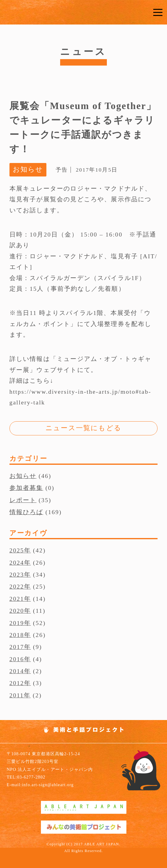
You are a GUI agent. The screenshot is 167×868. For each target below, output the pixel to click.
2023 (17, 574)
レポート (23, 500)
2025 (17, 550)
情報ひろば (26, 512)
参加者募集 (26, 488)
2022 (17, 586)
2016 (17, 659)
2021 (17, 599)
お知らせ (23, 476)
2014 (17, 671)
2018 (17, 635)
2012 (17, 683)
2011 (17, 695)
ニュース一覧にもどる (83, 428)
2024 (17, 563)
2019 (17, 623)
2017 (17, 647)
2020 (17, 611)
